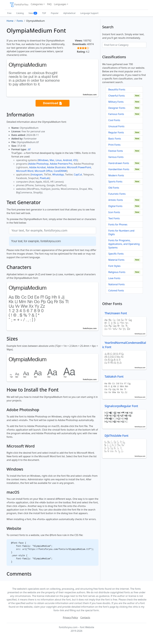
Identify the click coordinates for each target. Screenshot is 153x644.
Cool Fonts (114, 120)
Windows (43, 160)
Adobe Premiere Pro (61, 164)
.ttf (29, 149)
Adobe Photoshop (39, 164)
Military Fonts (116, 102)
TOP (44, 13)
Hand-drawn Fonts (119, 163)
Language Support (89, 13)
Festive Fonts (116, 151)
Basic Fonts (115, 139)
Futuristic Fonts (117, 194)
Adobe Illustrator (56, 167)
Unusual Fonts (116, 126)
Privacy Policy (70, 618)
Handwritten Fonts (119, 169)
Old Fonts (114, 188)
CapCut (78, 175)
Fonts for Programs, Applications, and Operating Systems (124, 244)
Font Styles (114, 266)
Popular (55, 13)
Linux (59, 160)
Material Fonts (116, 260)
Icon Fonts (114, 212)
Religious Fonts (117, 272)
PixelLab (44, 178)
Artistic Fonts (116, 200)
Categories (37, 4)
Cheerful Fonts (117, 96)
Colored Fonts (116, 290)
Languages (60, 4)
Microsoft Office (44, 171)
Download (52, 103)
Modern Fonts (116, 175)
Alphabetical (69, 13)
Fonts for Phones (118, 224)
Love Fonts (114, 278)
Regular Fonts (116, 132)
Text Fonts (114, 218)
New (33, 13)
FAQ (49, 4)
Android (67, 160)
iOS (75, 160)
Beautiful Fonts (117, 89)
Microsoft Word (25, 171)
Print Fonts (114, 145)
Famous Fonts (116, 114)
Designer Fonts (117, 108)
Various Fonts (116, 157)
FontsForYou (19, 5)
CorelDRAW (60, 171)
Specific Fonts (116, 254)
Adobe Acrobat (37, 167)
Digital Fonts (115, 206)
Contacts (85, 618)
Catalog (20, 13)
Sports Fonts (115, 182)
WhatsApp (58, 175)
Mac (52, 160)
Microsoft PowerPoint (79, 167)
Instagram (37, 175)
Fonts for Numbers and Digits (121, 232)
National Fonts (116, 284)
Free (9, 13)
